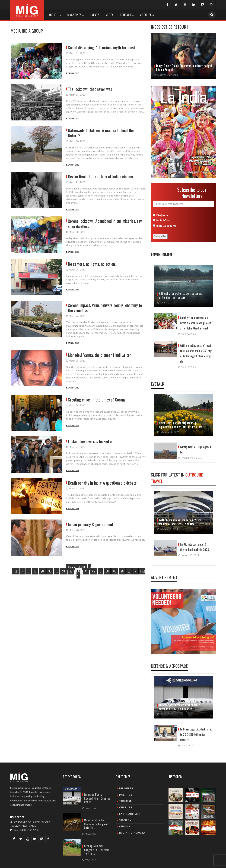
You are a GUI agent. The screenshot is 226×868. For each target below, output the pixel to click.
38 (63, 571)
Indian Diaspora (132, 833)
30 (50, 571)
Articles (146, 15)
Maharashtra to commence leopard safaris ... (96, 824)
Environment (162, 254)
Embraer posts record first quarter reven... (97, 798)
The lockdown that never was (90, 89)
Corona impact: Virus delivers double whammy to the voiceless (105, 308)
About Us (55, 15)
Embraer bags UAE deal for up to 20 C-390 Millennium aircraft (196, 735)
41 (86, 571)
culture (126, 807)
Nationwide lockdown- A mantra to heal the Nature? (101, 133)
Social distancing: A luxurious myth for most (101, 47)
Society (125, 820)
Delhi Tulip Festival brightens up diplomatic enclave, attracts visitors (181, 425)
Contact (126, 15)
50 (107, 571)
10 (35, 571)
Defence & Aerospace (169, 666)
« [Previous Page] (22, 571)
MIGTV (110, 15)
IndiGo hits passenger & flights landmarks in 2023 (194, 547)
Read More (73, 73)
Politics (126, 795)
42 (93, 571)
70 (122, 571)
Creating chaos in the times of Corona (97, 400)
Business (126, 788)
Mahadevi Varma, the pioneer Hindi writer (99, 355)
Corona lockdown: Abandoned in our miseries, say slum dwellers (105, 223)
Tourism (126, 801)
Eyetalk (157, 384)
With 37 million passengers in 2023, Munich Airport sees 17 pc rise (180, 522)
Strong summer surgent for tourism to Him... (97, 850)
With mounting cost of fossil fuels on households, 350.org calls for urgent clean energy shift (196, 353)
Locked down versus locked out (91, 441)
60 (115, 571)
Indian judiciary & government (91, 524)
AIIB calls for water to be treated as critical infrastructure (180, 295)
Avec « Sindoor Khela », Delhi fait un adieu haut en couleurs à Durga (184, 68)
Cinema (125, 826)
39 (71, 571)
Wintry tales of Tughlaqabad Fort (195, 450)
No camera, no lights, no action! (92, 264)
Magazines (74, 15)
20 (42, 571)
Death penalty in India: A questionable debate (102, 483)
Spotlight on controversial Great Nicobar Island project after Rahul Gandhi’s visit (195, 323)
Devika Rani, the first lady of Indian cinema (100, 176)
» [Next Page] (135, 571)
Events (95, 15)
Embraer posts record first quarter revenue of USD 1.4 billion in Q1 (179, 707)
